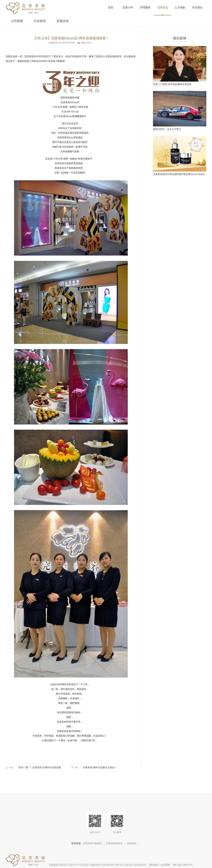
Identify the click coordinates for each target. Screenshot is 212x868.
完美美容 (132, 843)
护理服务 (145, 7)
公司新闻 (17, 21)
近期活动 (63, 21)
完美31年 (128, 7)
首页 (111, 7)
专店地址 (197, 7)
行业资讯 (40, 21)
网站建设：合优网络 (160, 865)
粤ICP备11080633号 (183, 865)
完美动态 (163, 7)
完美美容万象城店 (93, 843)
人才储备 (180, 7)
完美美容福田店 (115, 843)
